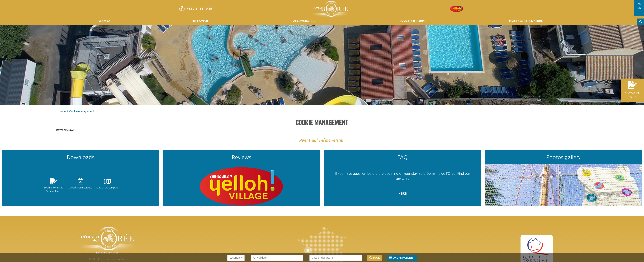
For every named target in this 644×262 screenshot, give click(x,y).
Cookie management (82, 111)
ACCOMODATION (305, 21)
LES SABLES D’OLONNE (413, 21)
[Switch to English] (639, 8)
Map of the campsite (107, 188)
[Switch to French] (639, 4)
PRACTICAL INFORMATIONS (527, 21)
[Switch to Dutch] (639, 12)
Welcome (104, 21)
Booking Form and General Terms (54, 189)
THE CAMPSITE (202, 21)
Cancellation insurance (80, 188)
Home (62, 111)
